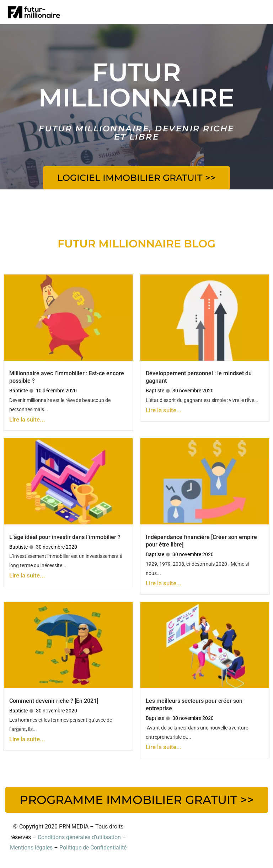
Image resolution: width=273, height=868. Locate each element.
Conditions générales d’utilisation (79, 837)
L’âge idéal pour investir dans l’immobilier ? (65, 537)
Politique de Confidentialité (93, 848)
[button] (136, 178)
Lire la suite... (27, 419)
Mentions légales (31, 848)
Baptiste (18, 391)
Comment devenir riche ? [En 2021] (54, 701)
